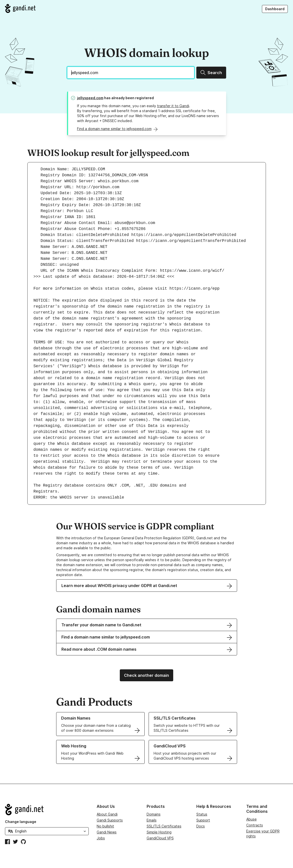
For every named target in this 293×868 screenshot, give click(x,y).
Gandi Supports (110, 820)
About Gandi (107, 814)
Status (202, 814)
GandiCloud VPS (160, 838)
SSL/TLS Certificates (164, 826)
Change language (21, 822)
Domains (154, 814)
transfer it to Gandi (173, 106)
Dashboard (275, 9)
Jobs (101, 838)
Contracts (255, 825)
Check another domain (146, 675)
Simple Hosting (159, 832)
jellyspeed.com (90, 98)
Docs (201, 826)
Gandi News (107, 832)
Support (203, 820)
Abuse (251, 819)
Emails (152, 820)
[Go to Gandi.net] (20, 8)
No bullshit (105, 826)
